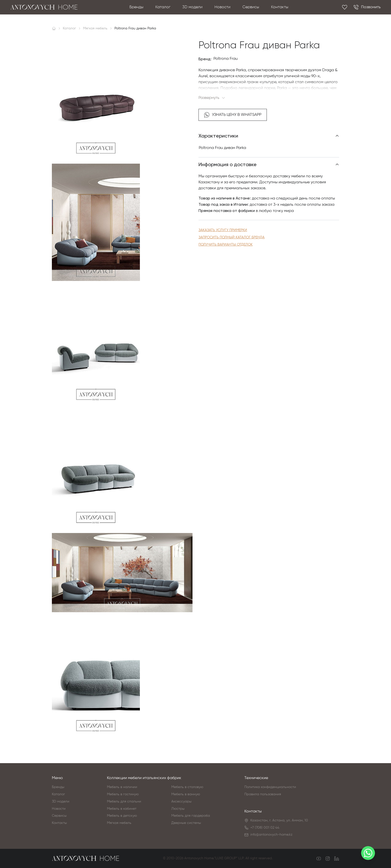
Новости (222, 7)
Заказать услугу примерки (223, 230)
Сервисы (251, 7)
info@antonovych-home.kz (271, 835)
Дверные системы (186, 823)
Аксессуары (181, 801)
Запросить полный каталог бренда (232, 237)
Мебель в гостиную (123, 794)
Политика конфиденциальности (270, 787)
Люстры (178, 809)
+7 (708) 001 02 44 (265, 828)
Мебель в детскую (122, 816)
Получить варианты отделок (226, 245)
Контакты (280, 7)
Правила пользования (263, 794)
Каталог (163, 7)
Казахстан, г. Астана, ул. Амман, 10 (279, 820)
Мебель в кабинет (122, 809)
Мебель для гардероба (191, 816)
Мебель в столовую (187, 787)
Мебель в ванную (186, 794)
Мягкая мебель (119, 823)
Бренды (136, 7)
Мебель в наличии (122, 787)
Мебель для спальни (124, 801)
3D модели (192, 7)
